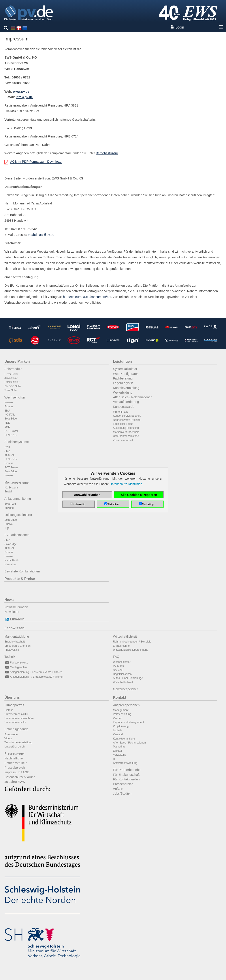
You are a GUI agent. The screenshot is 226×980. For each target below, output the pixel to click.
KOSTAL (9, 415)
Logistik (118, 730)
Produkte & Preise (20, 579)
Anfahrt (118, 789)
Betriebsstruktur (107, 153)
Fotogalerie (11, 734)
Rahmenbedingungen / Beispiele (132, 642)
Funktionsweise (16, 663)
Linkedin (14, 619)
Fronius (9, 406)
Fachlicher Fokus (123, 424)
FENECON (11, 435)
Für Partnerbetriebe (127, 770)
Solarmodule (13, 369)
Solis (7, 427)
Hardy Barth (11, 561)
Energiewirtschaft (15, 642)
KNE (7, 423)
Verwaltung (120, 755)
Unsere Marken (17, 361)
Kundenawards (124, 407)
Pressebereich (15, 768)
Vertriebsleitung (122, 714)
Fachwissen (14, 628)
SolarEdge (11, 419)
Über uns (12, 697)
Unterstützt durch (14, 747)
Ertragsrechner (122, 646)
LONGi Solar (12, 382)
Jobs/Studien (122, 793)
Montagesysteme (17, 482)
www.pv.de (21, 92)
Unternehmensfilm (15, 722)
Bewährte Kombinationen (22, 571)
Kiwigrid (9, 508)
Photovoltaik (12, 650)
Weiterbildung (123, 393)
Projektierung (121, 726)
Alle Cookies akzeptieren (139, 495)
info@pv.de (24, 97)
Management (121, 710)
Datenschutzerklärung (20, 777)
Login (180, 27)
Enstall (8, 492)
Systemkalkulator (125, 369)
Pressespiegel (14, 753)
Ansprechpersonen (126, 705)
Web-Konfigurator (125, 374)
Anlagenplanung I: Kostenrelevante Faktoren (33, 672)
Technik (10, 657)
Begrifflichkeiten (122, 674)
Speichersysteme (17, 442)
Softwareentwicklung (125, 763)
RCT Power (11, 431)
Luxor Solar (11, 374)
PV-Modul (119, 666)
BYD (7, 447)
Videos (8, 738)
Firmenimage (121, 412)
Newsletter (12, 612)
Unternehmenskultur (16, 714)
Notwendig (79, 504)
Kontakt (120, 697)
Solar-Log (10, 504)
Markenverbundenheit (126, 432)
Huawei (9, 402)
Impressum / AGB (17, 772)
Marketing (119, 747)
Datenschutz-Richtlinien (126, 484)
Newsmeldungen (16, 607)
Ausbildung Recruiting (126, 428)
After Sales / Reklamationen (133, 397)
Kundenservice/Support (127, 416)
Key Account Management (128, 722)
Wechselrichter (15, 397)
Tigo (7, 528)
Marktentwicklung (17, 637)
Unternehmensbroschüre (19, 718)
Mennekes (10, 564)
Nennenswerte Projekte (127, 420)
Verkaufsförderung (126, 402)
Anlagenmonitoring (18, 499)
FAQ (116, 657)
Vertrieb (118, 718)
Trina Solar (11, 390)
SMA (7, 411)
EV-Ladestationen (17, 535)
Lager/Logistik (123, 383)
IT (114, 759)
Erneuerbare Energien (17, 646)
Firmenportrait (14, 705)
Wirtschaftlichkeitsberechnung (131, 650)
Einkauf (117, 751)
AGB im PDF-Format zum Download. (36, 162)
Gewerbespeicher (125, 689)
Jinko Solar (11, 378)
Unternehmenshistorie (126, 436)
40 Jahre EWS (15, 782)
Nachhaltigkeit (14, 758)
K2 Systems (11, 488)
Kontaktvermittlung (126, 388)
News (9, 600)
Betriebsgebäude (16, 729)
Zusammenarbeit (123, 440)
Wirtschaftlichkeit (125, 637)
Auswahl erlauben (87, 495)
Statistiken (113, 504)
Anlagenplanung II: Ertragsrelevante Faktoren (34, 677)
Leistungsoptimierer (18, 515)
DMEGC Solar (13, 386)
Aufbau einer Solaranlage (128, 678)
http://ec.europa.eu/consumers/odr (87, 297)
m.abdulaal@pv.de (41, 235)
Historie (9, 710)
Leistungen (122, 361)
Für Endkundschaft (126, 775)
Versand (118, 734)
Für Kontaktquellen (126, 779)
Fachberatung (123, 378)
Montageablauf (16, 667)
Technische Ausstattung (18, 742)
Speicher (118, 670)
